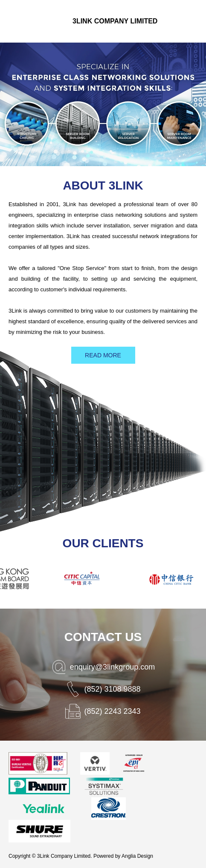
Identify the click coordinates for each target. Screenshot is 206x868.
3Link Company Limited (115, 21)
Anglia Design (137, 856)
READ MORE (103, 355)
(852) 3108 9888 (112, 689)
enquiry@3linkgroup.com (112, 667)
